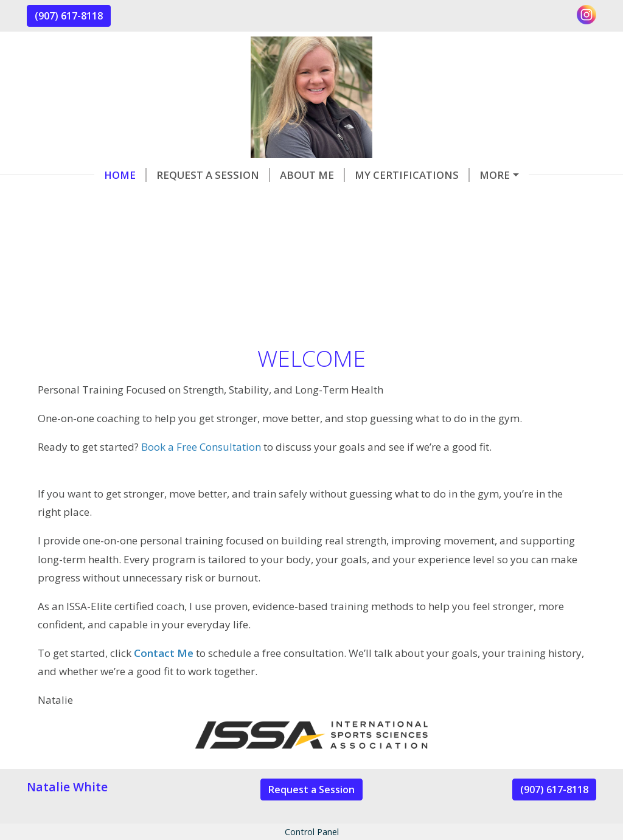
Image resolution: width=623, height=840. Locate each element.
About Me (245, 175)
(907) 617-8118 (69, 16)
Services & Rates (237, 200)
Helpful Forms (460, 175)
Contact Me (76, 200)
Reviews (153, 200)
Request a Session (146, 175)
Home (58, 175)
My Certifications (345, 175)
